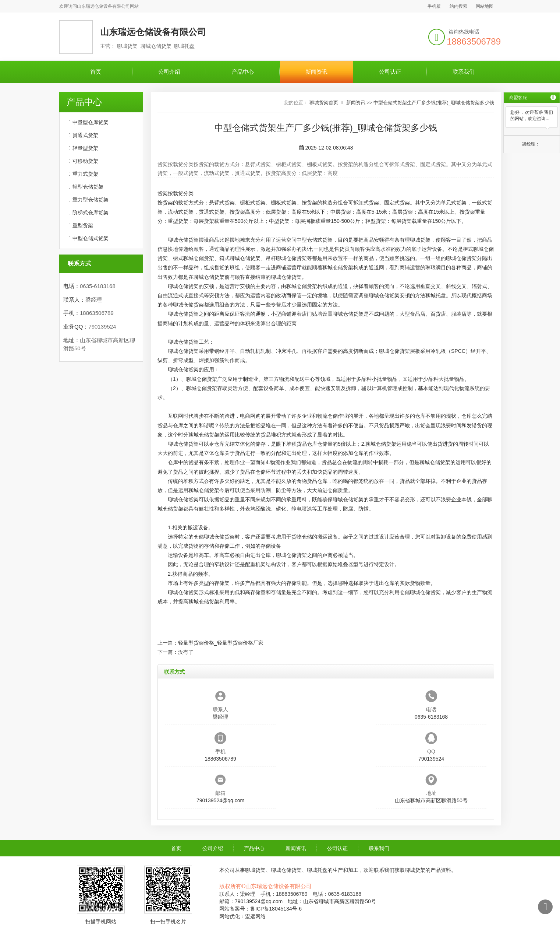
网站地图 (485, 6)
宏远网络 (255, 916)
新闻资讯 (316, 72)
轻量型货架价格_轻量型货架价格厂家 (221, 643)
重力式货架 (85, 174)
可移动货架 (85, 161)
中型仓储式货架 (91, 238)
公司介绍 (169, 72)
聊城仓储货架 (286, 277)
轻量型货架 (85, 148)
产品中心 (243, 72)
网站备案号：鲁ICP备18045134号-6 (260, 909)
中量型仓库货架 (91, 122)
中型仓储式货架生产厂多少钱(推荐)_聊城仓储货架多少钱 (434, 103)
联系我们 (464, 72)
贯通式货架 (85, 135)
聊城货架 (420, 240)
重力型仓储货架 (91, 200)
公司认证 (390, 72)
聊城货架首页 (324, 103)
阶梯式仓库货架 (91, 213)
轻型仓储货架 (88, 187)
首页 (96, 72)
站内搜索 (458, 6)
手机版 (434, 6)
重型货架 (83, 225)
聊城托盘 (436, 295)
